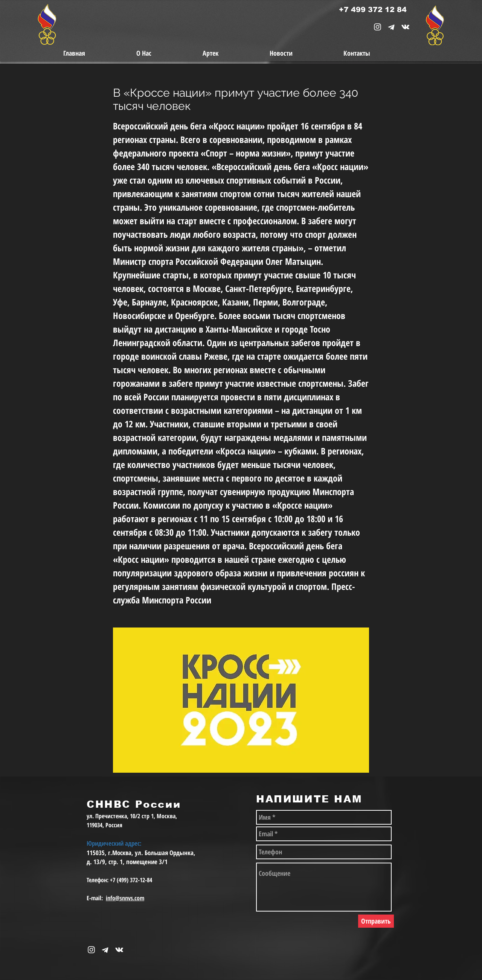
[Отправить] (376, 921)
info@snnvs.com (125, 898)
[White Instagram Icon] (378, 27)
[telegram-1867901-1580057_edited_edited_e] (391, 27)
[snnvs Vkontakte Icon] (405, 27)
